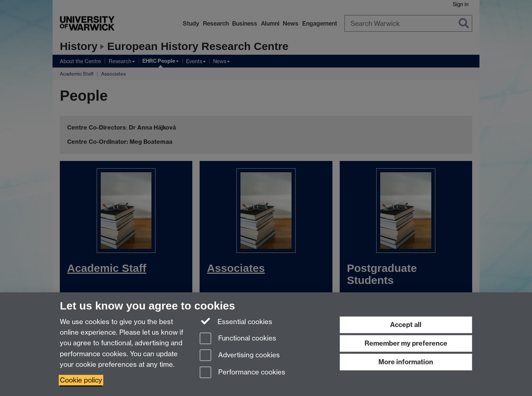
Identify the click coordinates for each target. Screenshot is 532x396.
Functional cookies (238, 339)
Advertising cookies (240, 356)
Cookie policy (81, 380)
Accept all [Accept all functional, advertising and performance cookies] (406, 325)
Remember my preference (406, 343)
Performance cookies (242, 373)
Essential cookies (236, 321)
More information (406, 362)
